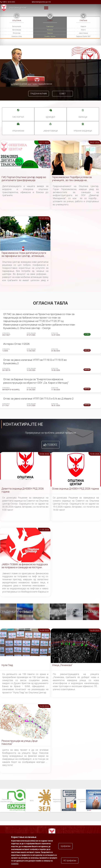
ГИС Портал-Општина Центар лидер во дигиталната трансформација (24, 179)
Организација (17, 30)
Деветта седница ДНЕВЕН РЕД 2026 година (23, 490)
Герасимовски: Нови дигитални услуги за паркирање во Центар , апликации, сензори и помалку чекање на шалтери (24, 255)
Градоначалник (39, 94)
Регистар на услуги (74, 612)
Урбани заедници (83, 131)
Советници (50, 27)
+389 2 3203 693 (8, 2)
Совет (63, 94)
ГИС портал (18, 117)
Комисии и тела (17, 36)
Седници (50, 33)
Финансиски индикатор (57, 800)
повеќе (15, 866)
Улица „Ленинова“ (62, 665)
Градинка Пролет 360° (83, 36)
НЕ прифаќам (70, 863)
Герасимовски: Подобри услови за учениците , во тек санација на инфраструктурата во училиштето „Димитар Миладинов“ (72, 179)
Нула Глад (7, 665)
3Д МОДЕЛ (50, 117)
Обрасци (83, 117)
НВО (58, 612)
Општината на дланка (82, 800)
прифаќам (66, 849)
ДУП (41, 612)
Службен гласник (50, 36)
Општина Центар (18, 8)
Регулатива (17, 33)
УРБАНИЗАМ (18, 131)
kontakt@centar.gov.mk (42, 2)
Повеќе (52, 445)
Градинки (8, 612)
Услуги (83, 30)
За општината (17, 27)
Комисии (50, 30)
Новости (83, 27)
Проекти (91, 612)
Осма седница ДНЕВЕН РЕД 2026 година (75, 489)
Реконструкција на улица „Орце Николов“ (20, 742)
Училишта (25, 612)
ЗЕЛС (32, 800)
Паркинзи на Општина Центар (6, 800)
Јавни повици (83, 33)
